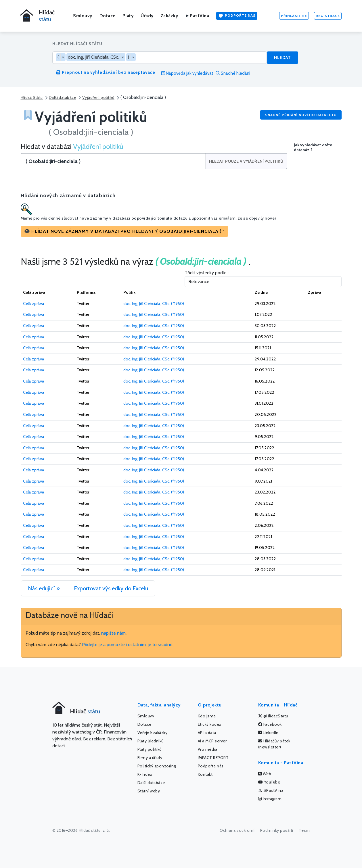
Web (265, 774)
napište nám (113, 633)
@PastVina (271, 790)
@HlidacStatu (273, 716)
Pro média (208, 749)
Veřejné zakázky (153, 733)
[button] (124, 231)
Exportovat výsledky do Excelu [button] (111, 588)
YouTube (269, 782)
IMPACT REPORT (213, 758)
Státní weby (149, 791)
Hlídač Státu (32, 97)
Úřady (147, 16)
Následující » (44, 588)
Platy (128, 16)
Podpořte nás (237, 16)
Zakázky (170, 16)
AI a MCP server (212, 741)
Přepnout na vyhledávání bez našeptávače (106, 72)
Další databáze (63, 97)
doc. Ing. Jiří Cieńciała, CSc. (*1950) (154, 304)
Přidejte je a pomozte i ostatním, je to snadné (127, 645)
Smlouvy (83, 16)
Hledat (282, 57)
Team (304, 830)
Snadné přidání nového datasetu (301, 115)
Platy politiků (150, 749)
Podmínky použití (277, 830)
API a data (207, 733)
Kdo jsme (207, 716)
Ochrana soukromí (237, 830)
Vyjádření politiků (98, 97)
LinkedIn (268, 733)
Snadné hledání (233, 73)
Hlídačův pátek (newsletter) (274, 744)
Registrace (328, 16)
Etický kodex (210, 724)
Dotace (108, 16)
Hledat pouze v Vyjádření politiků (247, 161)
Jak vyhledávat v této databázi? (313, 147)
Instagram (270, 799)
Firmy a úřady (150, 758)
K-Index (145, 774)
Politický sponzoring (157, 766)
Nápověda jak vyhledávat (187, 73)
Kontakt (205, 774)
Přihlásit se (294, 16)
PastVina (197, 16)
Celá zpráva (34, 304)
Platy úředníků (151, 741)
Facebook (270, 724)
